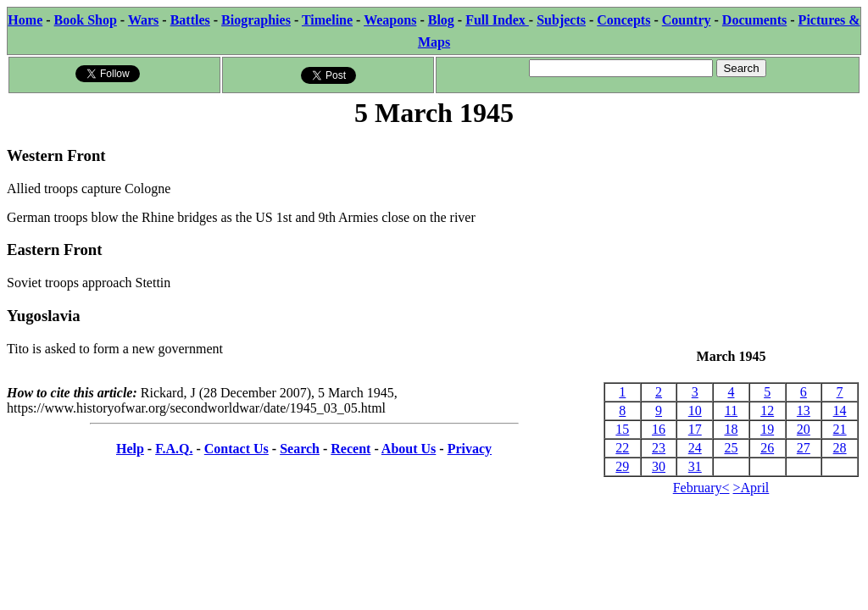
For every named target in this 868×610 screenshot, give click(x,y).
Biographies (256, 20)
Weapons (390, 20)
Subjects (561, 20)
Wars (143, 20)
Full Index (497, 20)
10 (695, 410)
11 (731, 410)
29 (622, 466)
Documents (754, 20)
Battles (190, 20)
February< (701, 488)
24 (695, 448)
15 (622, 429)
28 (840, 448)
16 (659, 429)
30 (659, 466)
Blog (441, 20)
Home (25, 20)
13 (804, 410)
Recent (351, 449)
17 (695, 429)
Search (300, 449)
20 (804, 429)
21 (840, 429)
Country (687, 20)
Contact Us (236, 449)
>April (751, 488)
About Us (409, 449)
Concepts (623, 20)
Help (130, 449)
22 (622, 448)
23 (659, 448)
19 (767, 429)
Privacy (470, 449)
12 (767, 410)
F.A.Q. (174, 449)
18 (731, 429)
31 (695, 466)
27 (804, 448)
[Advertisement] (731, 240)
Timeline (327, 20)
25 (731, 448)
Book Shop (86, 20)
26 (767, 448)
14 (840, 410)
